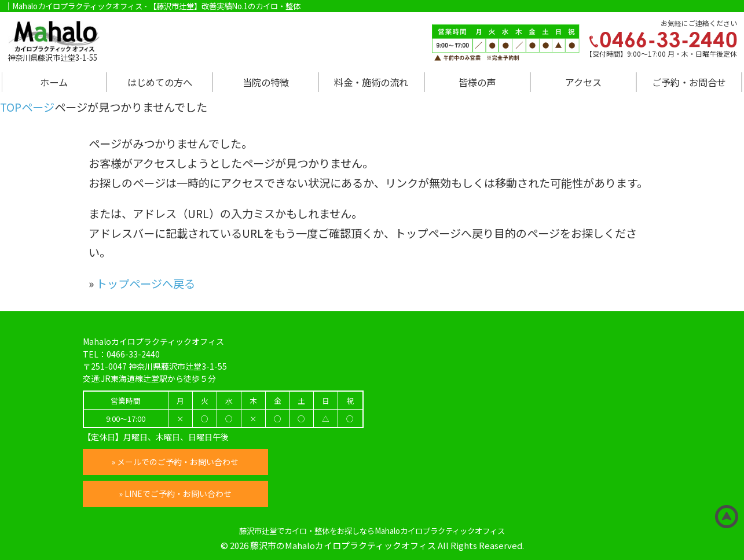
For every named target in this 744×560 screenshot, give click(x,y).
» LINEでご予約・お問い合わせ (175, 493)
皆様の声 (477, 82)
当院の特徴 (266, 82)
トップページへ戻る (146, 283)
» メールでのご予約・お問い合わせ (175, 462)
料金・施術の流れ (371, 82)
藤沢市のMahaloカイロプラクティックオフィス (343, 545)
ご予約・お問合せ (689, 82)
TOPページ (27, 107)
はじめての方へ (160, 82)
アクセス (583, 82)
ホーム (54, 82)
